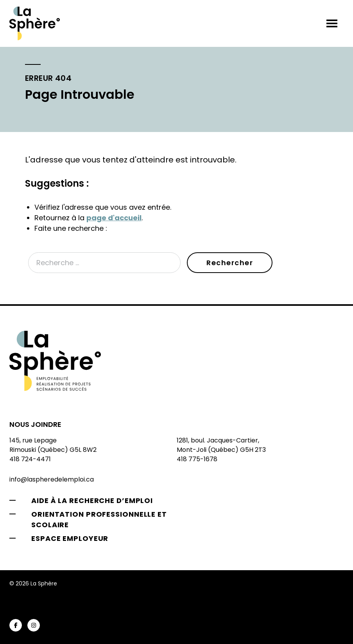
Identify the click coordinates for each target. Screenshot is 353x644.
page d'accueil (114, 218)
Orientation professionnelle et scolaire (99, 519)
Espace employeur (70, 538)
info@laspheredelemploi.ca (52, 479)
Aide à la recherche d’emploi (92, 500)
